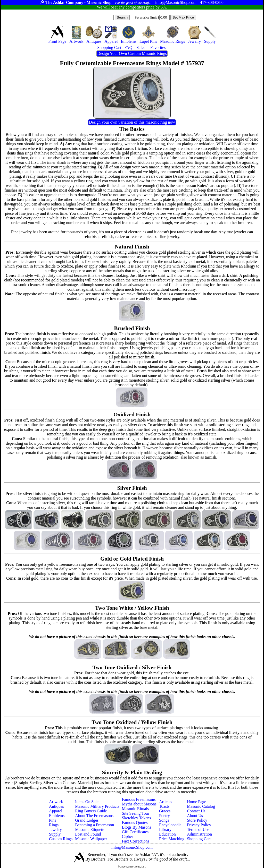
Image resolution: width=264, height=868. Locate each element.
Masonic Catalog (201, 806)
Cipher (128, 836)
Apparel (56, 811)
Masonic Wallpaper (91, 839)
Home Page (196, 802)
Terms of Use (198, 830)
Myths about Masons (139, 804)
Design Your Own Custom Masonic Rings (132, 53)
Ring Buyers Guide (91, 811)
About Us (195, 816)
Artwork (56, 802)
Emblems (57, 816)
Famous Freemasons (139, 799)
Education (167, 834)
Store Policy (197, 820)
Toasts (164, 806)
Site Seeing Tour (136, 813)
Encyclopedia (170, 825)
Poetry (164, 816)
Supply (55, 834)
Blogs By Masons (137, 827)
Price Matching (172, 839)
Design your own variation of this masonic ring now (132, 122)
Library (165, 830)
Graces (165, 811)
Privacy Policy (199, 825)
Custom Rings (61, 839)
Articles (166, 802)
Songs (164, 820)
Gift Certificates (135, 832)
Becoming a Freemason (94, 825)
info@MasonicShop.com (132, 847)
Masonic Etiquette (90, 830)
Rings (54, 825)
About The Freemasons (94, 816)
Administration (199, 834)
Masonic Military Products (97, 806)
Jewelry (55, 830)
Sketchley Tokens (137, 818)
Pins (53, 820)
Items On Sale (87, 802)
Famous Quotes (135, 823)
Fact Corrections (136, 841)
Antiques (56, 806)
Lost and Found (88, 834)
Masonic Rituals (135, 809)
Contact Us (196, 811)
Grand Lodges (87, 820)
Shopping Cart (199, 839)
